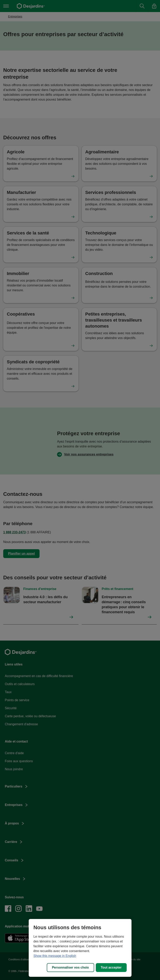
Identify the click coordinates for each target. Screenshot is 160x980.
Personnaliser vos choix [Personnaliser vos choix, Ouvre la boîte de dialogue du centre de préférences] (70, 967)
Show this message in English (55, 956)
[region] (80, 948)
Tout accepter (111, 967)
